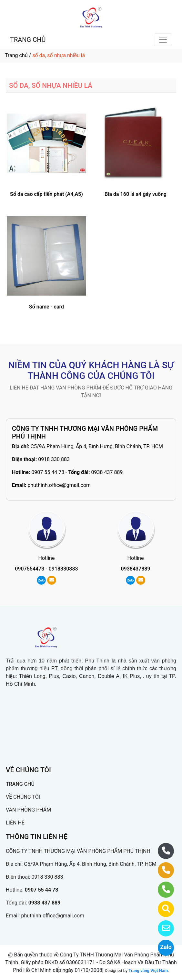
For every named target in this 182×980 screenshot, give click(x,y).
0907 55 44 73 (48, 472)
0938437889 (136, 569)
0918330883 (63, 569)
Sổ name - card (46, 307)
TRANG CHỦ (28, 40)
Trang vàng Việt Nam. (149, 970)
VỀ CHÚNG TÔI (23, 797)
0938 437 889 (107, 472)
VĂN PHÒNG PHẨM (28, 810)
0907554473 (30, 569)
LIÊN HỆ (15, 823)
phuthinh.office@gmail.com (59, 485)
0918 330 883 (54, 459)
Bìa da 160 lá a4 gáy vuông (136, 194)
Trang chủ (16, 55)
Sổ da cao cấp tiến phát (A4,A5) (46, 194)
